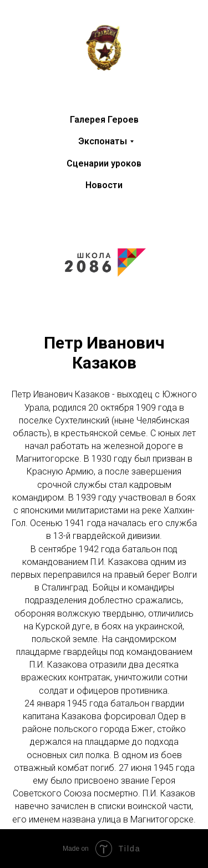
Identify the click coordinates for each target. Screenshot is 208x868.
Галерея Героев (104, 120)
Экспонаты (103, 141)
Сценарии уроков (104, 163)
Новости (104, 185)
